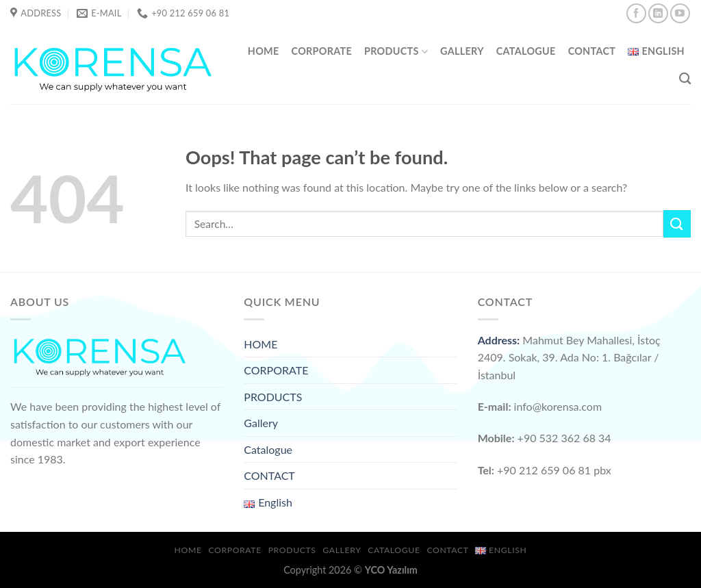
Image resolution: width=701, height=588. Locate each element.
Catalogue (526, 51)
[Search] (685, 79)
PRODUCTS (396, 52)
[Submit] (677, 223)
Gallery (462, 51)
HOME (264, 51)
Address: (499, 340)
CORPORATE (322, 51)
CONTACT (592, 51)
